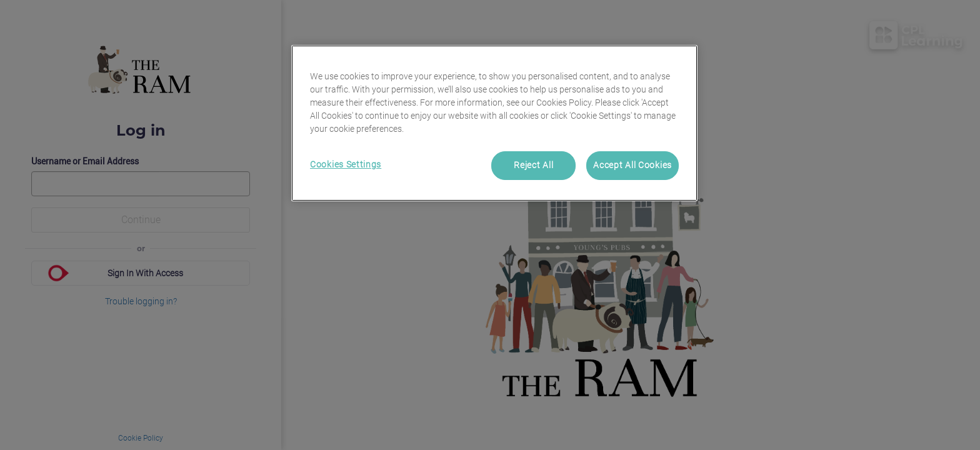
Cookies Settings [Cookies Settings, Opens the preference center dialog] (346, 164)
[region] (494, 123)
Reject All (533, 165)
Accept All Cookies (632, 165)
